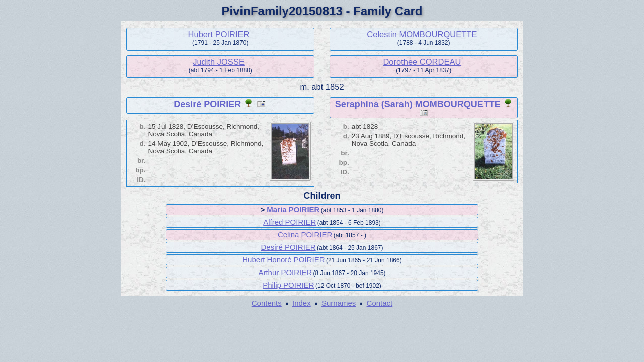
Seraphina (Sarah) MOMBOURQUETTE (418, 104)
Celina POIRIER (305, 235)
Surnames (339, 303)
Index (302, 303)
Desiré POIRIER (207, 104)
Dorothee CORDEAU (422, 62)
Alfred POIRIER (290, 222)
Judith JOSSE (219, 62)
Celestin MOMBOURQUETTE (422, 34)
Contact (380, 303)
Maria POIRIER (293, 209)
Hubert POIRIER (219, 34)
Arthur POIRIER (285, 272)
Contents (267, 303)
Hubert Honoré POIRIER (283, 260)
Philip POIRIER (289, 285)
